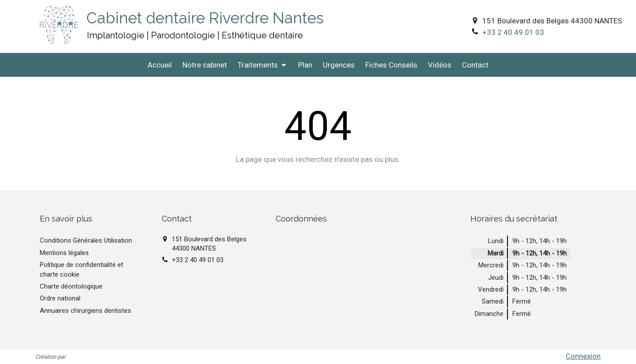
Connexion (583, 356)
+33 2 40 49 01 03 (513, 32)
